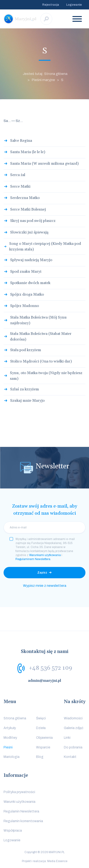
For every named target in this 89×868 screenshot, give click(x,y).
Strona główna (15, 718)
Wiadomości (73, 718)
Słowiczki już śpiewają (29, 232)
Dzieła (41, 728)
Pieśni (8, 747)
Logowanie (74, 5)
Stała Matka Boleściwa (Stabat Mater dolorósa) (41, 337)
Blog (40, 757)
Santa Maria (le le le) (28, 152)
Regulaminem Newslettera (33, 559)
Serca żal (18, 175)
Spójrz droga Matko (27, 294)
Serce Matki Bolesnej (28, 209)
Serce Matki (20, 186)
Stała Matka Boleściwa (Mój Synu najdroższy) (38, 320)
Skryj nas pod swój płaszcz (33, 221)
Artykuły (10, 728)
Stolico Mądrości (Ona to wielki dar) (41, 361)
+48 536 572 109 (50, 668)
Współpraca (13, 831)
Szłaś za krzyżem (25, 389)
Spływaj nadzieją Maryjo (31, 260)
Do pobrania (73, 747)
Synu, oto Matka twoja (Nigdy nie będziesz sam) (46, 376)
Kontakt (70, 757)
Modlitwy (10, 738)
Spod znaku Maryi (26, 272)
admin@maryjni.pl (45, 681)
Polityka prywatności (19, 792)
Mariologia (12, 757)
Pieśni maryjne (43, 80)
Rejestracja (51, 5)
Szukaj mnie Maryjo (27, 401)
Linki (67, 738)
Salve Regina (21, 141)
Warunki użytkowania (19, 802)
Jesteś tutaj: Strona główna (45, 74)
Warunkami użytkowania (45, 555)
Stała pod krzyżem (26, 350)
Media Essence (57, 861)
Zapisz (42, 573)
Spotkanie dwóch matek (30, 283)
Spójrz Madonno (25, 306)
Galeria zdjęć (74, 728)
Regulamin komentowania (23, 821)
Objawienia (44, 738)
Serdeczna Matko (25, 198)
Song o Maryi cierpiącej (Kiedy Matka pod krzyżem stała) (45, 246)
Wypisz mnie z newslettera (45, 586)
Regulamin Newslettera (21, 811)
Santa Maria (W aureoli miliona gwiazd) (44, 164)
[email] (44, 527)
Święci (41, 718)
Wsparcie (43, 747)
